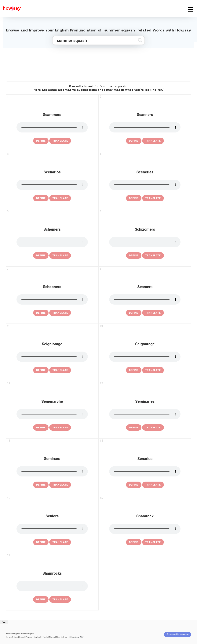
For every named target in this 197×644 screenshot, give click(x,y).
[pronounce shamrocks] (52, 586)
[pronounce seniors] (52, 529)
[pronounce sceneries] (145, 185)
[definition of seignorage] (134, 370)
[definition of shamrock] (134, 542)
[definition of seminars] (41, 485)
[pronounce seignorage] (145, 357)
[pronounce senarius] (145, 471)
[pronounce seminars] (52, 471)
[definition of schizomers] (134, 255)
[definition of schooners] (41, 313)
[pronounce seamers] (145, 299)
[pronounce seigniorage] (52, 357)
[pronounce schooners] (52, 299)
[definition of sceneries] (134, 198)
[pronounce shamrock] (145, 529)
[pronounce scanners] (145, 127)
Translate (60, 141)
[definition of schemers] (41, 255)
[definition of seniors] (41, 542)
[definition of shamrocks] (41, 599)
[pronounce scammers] (52, 127)
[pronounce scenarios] (52, 185)
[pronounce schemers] (52, 242)
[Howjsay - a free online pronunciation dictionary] (10, 9)
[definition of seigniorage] (41, 370)
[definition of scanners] (134, 141)
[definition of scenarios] (41, 198)
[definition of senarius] (134, 485)
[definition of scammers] (41, 141)
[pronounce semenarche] (52, 414)
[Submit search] (140, 40)
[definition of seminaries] (134, 428)
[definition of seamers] (134, 313)
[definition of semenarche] (41, 428)
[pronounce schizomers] (145, 242)
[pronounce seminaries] (145, 414)
